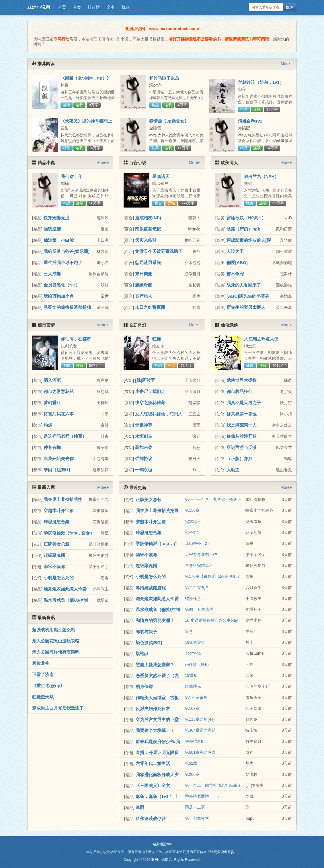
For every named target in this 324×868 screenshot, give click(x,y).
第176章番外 (196, 697)
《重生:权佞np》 (48, 686)
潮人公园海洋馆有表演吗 (56, 652)
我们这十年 (72, 176)
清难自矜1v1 (250, 121)
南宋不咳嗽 (54, 566)
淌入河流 (52, 380)
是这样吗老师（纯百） (65, 436)
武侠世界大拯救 (242, 380)
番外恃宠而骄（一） (203, 796)
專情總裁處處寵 (151, 588)
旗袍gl (142, 653)
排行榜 (94, 7)
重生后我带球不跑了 (63, 262)
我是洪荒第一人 (242, 425)
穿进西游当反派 (242, 447)
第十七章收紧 (197, 818)
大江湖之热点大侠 (261, 339)
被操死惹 (193, 598)
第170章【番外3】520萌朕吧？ (213, 576)
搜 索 (290, 7)
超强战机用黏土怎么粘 (54, 630)
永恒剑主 (144, 436)
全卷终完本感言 (199, 565)
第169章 (192, 708)
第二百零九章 (197, 588)
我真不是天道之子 (244, 403)
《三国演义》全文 (153, 785)
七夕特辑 (193, 653)
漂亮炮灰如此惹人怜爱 (65, 589)
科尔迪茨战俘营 (151, 818)
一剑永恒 (144, 470)
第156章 (192, 510)
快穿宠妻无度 (56, 218)
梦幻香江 (52, 403)
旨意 (189, 631)
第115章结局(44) (200, 719)
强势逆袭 (52, 229)
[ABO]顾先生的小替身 (248, 296)
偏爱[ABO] (237, 262)
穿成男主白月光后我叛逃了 (58, 708)
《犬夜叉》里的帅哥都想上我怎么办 (86, 123)
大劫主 (233, 470)
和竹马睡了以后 (164, 78)
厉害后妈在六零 (59, 414)
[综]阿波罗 (145, 380)
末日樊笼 (144, 274)
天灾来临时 (146, 240)
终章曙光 (193, 686)
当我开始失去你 (59, 459)
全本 (111, 7)
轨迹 (126, 7)
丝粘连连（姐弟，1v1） (261, 82)
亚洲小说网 (39, 7)
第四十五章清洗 (199, 609)
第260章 (192, 774)
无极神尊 (144, 425)
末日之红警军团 (150, 307)
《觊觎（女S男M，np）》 (86, 78)
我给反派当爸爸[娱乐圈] (67, 251)
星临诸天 (161, 176)
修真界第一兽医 (242, 414)
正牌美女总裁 (56, 544)
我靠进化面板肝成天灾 (157, 775)
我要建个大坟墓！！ (155, 730)
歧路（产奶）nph (243, 229)
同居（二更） (197, 807)
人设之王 (235, 251)
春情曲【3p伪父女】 (169, 121)
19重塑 (191, 675)
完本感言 (193, 522)
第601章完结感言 (200, 752)
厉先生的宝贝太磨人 (246, 307)
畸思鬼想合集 (56, 522)
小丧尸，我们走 (150, 391)
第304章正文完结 (200, 730)
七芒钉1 (192, 532)
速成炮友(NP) (148, 218)
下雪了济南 (43, 674)
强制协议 (144, 459)
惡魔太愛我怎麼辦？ (155, 665)
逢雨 (140, 807)
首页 (62, 7)
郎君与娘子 (146, 632)
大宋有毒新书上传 (201, 555)
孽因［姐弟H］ (58, 470)
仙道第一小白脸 (59, 240)
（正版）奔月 (239, 459)
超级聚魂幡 (54, 555)
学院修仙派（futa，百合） (69, 533)
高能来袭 (144, 447)
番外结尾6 (194, 741)
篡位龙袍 (41, 663)
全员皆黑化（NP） (62, 285)
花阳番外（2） (198, 543)
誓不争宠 (235, 274)
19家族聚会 (195, 642)
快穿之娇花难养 (150, 403)
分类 (77, 7)
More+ (286, 64)
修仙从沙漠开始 (242, 436)
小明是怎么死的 (59, 578)
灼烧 (48, 425)
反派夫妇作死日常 (153, 709)
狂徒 (157, 339)
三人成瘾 (52, 274)
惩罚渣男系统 (148, 262)
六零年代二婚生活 (153, 763)
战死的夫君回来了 (244, 285)
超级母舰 (144, 285)
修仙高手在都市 (76, 339)
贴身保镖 (144, 686)
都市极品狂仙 (239, 391)
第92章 (191, 763)
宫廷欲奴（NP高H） (246, 218)
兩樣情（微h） (198, 664)
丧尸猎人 (144, 296)
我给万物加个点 (59, 296)
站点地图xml (162, 844)
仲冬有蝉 (52, 447)
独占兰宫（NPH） (261, 176)
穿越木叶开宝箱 (59, 510)
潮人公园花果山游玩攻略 (56, 641)
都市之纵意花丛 (59, 391)
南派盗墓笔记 (148, 229)
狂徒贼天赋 (43, 697)
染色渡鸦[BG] (149, 643)
